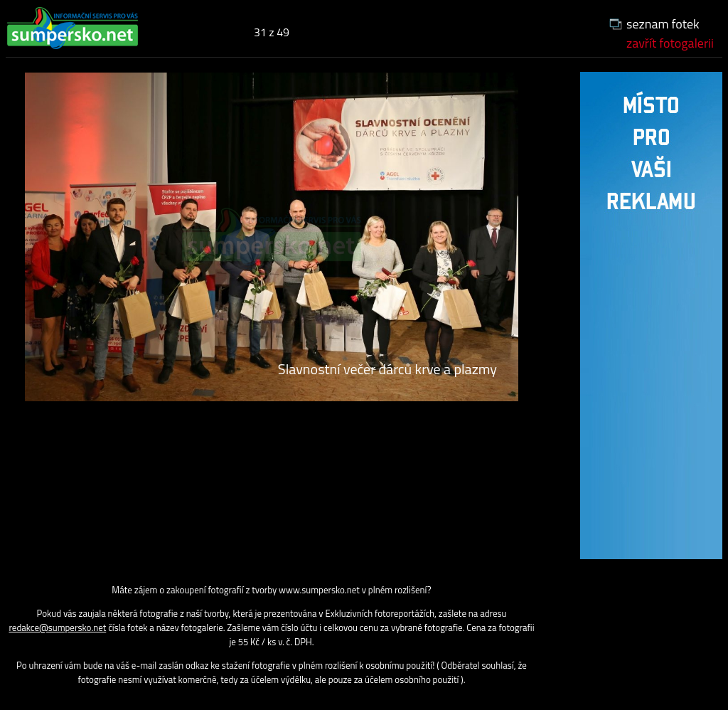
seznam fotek (663, 24)
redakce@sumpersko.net (57, 627)
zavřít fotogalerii (670, 43)
